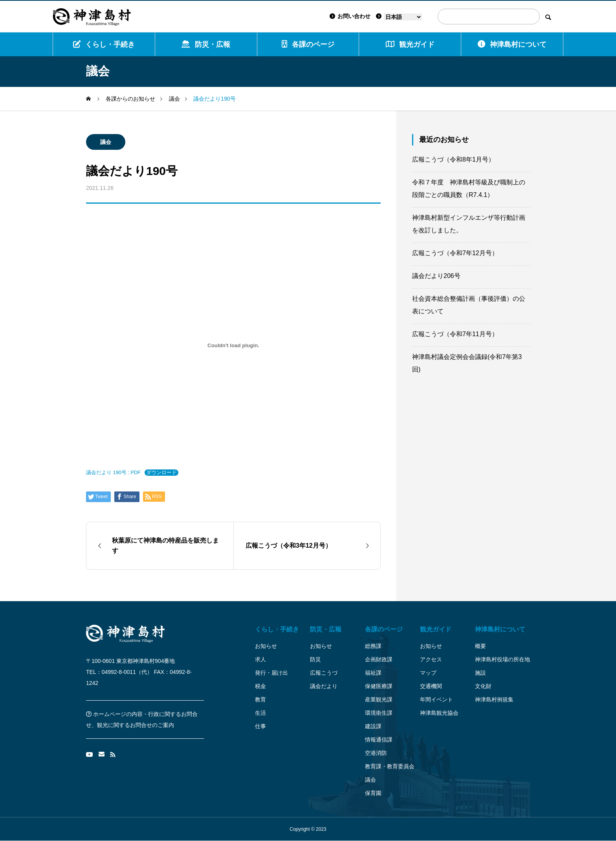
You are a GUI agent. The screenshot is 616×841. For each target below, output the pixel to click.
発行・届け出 (271, 673)
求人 (260, 659)
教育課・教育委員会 (390, 766)
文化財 (483, 686)
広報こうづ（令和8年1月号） (453, 159)
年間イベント (436, 699)
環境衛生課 (379, 713)
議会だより (324, 686)
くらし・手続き (104, 44)
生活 (260, 713)
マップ (428, 673)
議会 (106, 142)
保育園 (373, 793)
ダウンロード (161, 472)
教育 (260, 699)
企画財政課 (379, 659)
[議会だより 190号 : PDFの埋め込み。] (233, 345)
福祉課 (373, 673)
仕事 (260, 726)
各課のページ (308, 44)
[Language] (403, 17)
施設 (480, 673)
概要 (480, 646)
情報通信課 (379, 740)
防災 (315, 659)
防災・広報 (206, 44)
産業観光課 (379, 699)
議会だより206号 (436, 276)
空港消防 (376, 753)
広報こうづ (324, 673)
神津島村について (512, 44)
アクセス (431, 659)
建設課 (373, 726)
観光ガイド (436, 629)
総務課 (373, 646)
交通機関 (431, 686)
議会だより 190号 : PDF (113, 472)
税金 (260, 686)
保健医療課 (379, 686)
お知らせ (266, 646)
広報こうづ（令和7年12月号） (455, 253)
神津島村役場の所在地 (502, 659)
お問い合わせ (350, 16)
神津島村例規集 (494, 699)
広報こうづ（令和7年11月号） (455, 334)
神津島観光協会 (439, 713)
